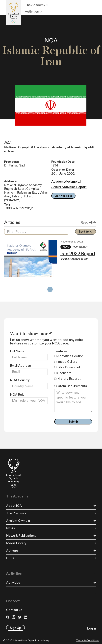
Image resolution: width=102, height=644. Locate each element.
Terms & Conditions (87, 641)
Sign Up (15, 628)
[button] (37, 5)
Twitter (20, 617)
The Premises (16, 513)
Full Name (17, 351)
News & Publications (21, 536)
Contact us (14, 610)
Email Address (20, 366)
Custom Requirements (71, 386)
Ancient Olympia (18, 521)
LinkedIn (26, 617)
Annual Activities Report (69, 187)
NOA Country (20, 380)
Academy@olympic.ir (67, 182)
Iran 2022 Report (78, 254)
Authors (12, 551)
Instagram (14, 617)
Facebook (8, 617)
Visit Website (63, 196)
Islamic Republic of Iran (74, 259)
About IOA (14, 506)
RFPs (10, 558)
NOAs (11, 528)
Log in (91, 628)
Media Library (16, 543)
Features (61, 351)
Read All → (88, 223)
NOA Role (17, 395)
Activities (13, 583)
